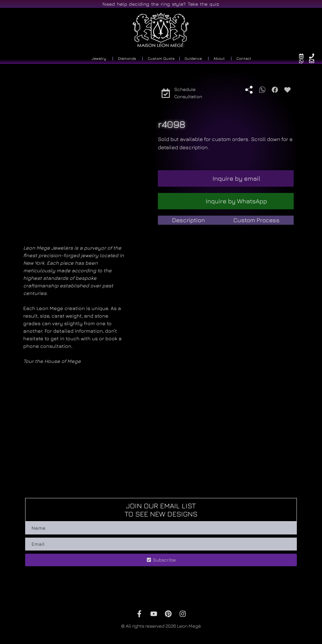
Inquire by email (236, 178)
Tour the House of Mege (52, 361)
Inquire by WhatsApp (236, 201)
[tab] (189, 220)
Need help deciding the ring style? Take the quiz (161, 4)
